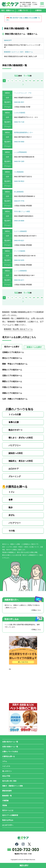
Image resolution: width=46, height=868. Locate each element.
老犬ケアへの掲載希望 (10, 815)
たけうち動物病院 (20, 231)
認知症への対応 (16, 453)
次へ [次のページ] (23, 85)
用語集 (5, 805)
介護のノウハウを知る (10, 751)
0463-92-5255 (19, 260)
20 (34, 81)
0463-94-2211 (19, 280)
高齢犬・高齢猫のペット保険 (12, 786)
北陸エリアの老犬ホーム (12, 375)
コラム (5, 761)
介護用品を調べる (9, 756)
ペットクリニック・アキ (23, 93)
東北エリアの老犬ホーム (12, 358)
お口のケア (14, 469)
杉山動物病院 (19, 192)
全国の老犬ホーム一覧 (10, 742)
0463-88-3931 (19, 102)
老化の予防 (6, 776)
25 (38, 81)
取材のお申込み (8, 820)
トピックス (6, 766)
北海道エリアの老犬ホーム (13, 352)
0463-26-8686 (19, 221)
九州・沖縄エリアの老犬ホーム (15, 399)
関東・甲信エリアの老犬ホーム (15, 364)
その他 (12, 531)
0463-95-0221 (19, 240)
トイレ (12, 492)
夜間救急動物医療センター (24, 132)
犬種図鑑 (5, 800)
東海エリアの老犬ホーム (12, 370)
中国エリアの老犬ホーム (12, 387)
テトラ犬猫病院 (20, 251)
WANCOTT (8, 40)
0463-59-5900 (19, 142)
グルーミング (15, 476)
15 (30, 81)
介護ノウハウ (23, 10)
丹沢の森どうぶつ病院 (22, 211)
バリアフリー (15, 445)
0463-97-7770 (19, 201)
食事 (11, 500)
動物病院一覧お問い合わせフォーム (18, 329)
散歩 (11, 507)
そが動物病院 (19, 172)
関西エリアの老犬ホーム (12, 381)
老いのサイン (7, 771)
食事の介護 (14, 422)
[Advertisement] (23, 685)
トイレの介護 (15, 414)
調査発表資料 (7, 791)
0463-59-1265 (19, 161)
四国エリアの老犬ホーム (12, 393)
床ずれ (12, 515)
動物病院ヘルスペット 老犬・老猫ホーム (18, 52)
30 (42, 81)
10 (26, 81)
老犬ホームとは (8, 810)
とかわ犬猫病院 (20, 113)
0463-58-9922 (19, 181)
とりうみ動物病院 (20, 271)
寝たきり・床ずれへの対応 (21, 438)
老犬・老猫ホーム (8, 10)
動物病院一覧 (7, 796)
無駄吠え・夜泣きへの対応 (21, 461)
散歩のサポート (16, 430)
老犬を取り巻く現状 (9, 781)
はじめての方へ (8, 825)
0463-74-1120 (19, 122)
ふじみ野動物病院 (20, 152)
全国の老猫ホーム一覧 (10, 747)
